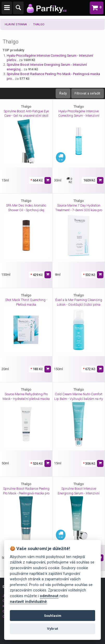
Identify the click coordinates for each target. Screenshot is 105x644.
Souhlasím (53, 616)
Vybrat (52, 629)
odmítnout (49, 596)
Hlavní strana (16, 24)
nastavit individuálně (28, 602)
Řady (63, 93)
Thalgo (39, 24)
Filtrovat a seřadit (87, 93)
